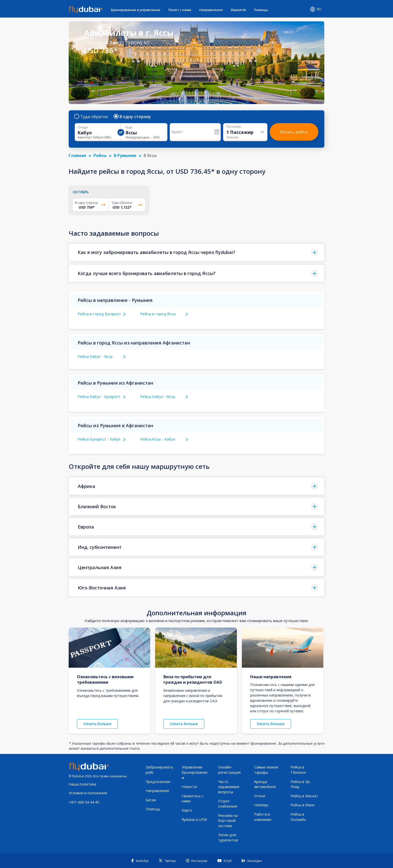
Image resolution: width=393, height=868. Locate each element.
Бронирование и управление (136, 10)
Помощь (261, 10)
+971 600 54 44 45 (84, 802)
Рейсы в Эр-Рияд (301, 784)
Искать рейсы (294, 132)
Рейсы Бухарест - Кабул (99, 439)
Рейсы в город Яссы (158, 314)
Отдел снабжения (228, 804)
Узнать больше (97, 724)
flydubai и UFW (194, 819)
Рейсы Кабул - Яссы (95, 356)
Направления (211, 10)
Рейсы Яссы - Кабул (158, 439)
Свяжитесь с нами (193, 799)
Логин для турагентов (228, 837)
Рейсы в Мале (303, 805)
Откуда (83, 127)
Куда (129, 127)
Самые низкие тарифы (266, 770)
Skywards (238, 10)
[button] (197, 252)
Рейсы (100, 155)
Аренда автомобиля (265, 784)
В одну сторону (132, 117)
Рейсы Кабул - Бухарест (99, 397)
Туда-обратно (91, 117)
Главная (77, 155)
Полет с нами (180, 10)
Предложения (158, 782)
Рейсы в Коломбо (298, 817)
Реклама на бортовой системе (228, 821)
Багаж (151, 800)
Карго (187, 810)
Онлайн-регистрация (229, 770)
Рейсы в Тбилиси (298, 770)
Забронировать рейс (160, 770)
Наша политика (82, 784)
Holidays (261, 805)
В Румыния (125, 155)
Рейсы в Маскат (304, 796)
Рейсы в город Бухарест (99, 314)
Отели (260, 796)
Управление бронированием (195, 772)
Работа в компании (263, 817)
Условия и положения (88, 793)
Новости (189, 787)
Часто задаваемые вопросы (229, 787)
